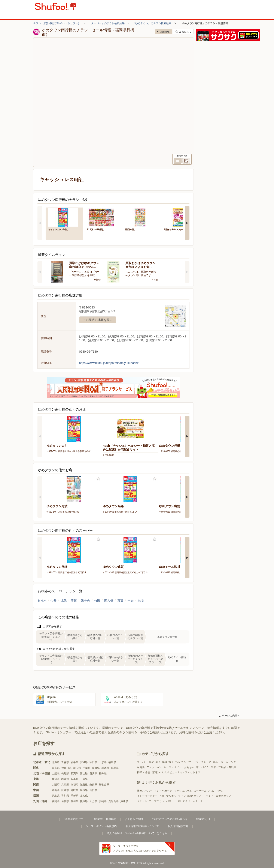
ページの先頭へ (229, 716)
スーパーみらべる (204, 791)
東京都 (56, 768)
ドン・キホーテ (163, 791)
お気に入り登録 (98, 479)
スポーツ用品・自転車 (223, 767)
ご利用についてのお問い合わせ (170, 819)
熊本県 (84, 801)
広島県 (65, 790)
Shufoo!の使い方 (73, 819)
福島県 (112, 762)
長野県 (65, 773)
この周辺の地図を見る (98, 320)
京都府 (74, 785)
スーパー (142, 762)
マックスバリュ (183, 791)
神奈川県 (66, 768)
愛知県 (56, 779)
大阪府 (56, 785)
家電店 (141, 767)
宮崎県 (103, 801)
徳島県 (56, 796)
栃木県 (105, 768)
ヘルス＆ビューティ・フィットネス (180, 772)
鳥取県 (74, 790)
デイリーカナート (193, 801)
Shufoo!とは (203, 819)
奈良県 (93, 785)
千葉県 (86, 768)
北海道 (56, 762)
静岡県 (65, 779)
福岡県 (56, 801)
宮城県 (84, 762)
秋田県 (93, 762)
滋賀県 (84, 785)
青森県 (65, 762)
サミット (142, 801)
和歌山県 (104, 785)
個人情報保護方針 (178, 826)
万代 (162, 796)
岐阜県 (74, 779)
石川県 (93, 773)
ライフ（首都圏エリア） (220, 796)
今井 (54, 600)
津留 (74, 600)
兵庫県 (65, 785)
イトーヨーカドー (147, 796)
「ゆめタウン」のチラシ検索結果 (152, 23)
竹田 (97, 600)
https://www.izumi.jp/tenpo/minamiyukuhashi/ (109, 363)
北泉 (64, 600)
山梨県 (56, 773)
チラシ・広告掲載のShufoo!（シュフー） (57, 23)
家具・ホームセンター (226, 762)
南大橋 (109, 600)
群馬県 (115, 768)
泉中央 (85, 600)
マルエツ (171, 796)
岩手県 (74, 762)
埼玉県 (77, 768)
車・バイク (203, 767)
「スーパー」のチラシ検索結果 (107, 23)
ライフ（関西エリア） (191, 796)
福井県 (103, 773)
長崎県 (74, 801)
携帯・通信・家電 (147, 772)
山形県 (103, 762)
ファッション (154, 767)
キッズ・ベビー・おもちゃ (179, 767)
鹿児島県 (113, 801)
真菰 (120, 600)
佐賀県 (65, 801)
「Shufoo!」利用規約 (104, 819)
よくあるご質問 (134, 819)
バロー (170, 801)
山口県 (93, 790)
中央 (131, 600)
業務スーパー (145, 791)
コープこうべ (157, 801)
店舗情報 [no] (164, 32)
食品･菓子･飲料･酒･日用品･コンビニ (170, 762)
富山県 (84, 773)
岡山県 (56, 790)
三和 (178, 801)
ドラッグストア (202, 762)
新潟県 (74, 773)
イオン (220, 791)
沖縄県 (124, 801)
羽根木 (42, 600)
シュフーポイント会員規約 (101, 826)
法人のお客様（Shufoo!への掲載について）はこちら (137, 833)
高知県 (84, 796)
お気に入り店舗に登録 (183, 32)
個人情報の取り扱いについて (142, 826)
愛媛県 (74, 796)
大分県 (93, 801)
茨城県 (96, 768)
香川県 (65, 796)
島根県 (84, 790)
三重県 (84, 779)
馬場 (141, 600)
